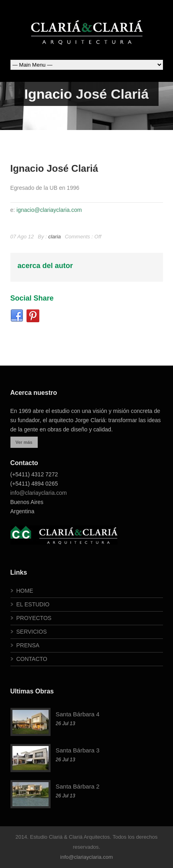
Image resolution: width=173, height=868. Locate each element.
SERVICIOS (32, 632)
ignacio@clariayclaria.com (49, 210)
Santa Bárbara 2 (78, 786)
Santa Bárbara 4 (78, 714)
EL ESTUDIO (33, 604)
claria (54, 237)
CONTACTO (32, 659)
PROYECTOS (34, 618)
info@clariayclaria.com (39, 493)
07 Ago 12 (22, 237)
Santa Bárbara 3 (78, 750)
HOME (25, 591)
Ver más (24, 442)
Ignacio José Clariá (54, 168)
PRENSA (28, 645)
